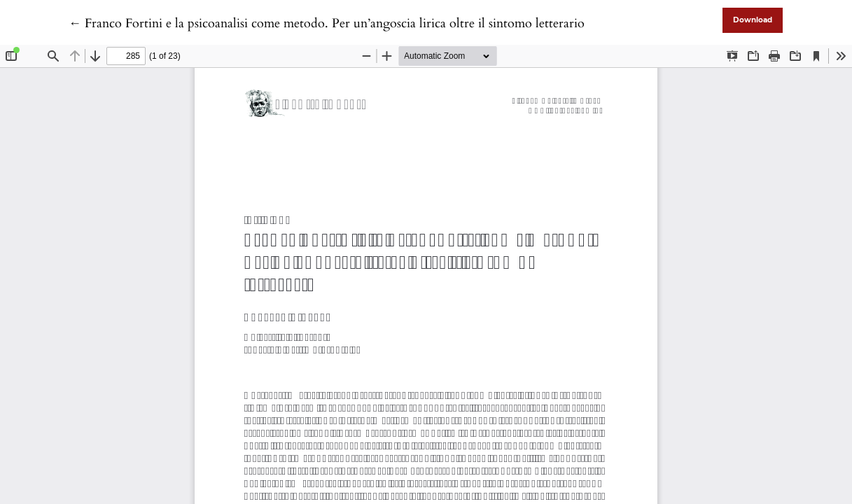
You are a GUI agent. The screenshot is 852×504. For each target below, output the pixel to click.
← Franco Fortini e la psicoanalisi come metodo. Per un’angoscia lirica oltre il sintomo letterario (327, 23)
